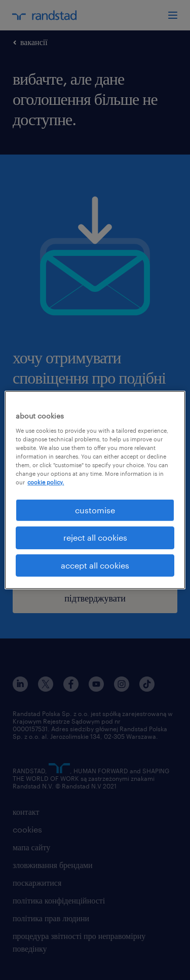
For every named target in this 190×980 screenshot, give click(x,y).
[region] (95, 490)
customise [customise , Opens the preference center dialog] (95, 510)
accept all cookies (95, 565)
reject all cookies (95, 537)
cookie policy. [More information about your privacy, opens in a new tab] (46, 482)
